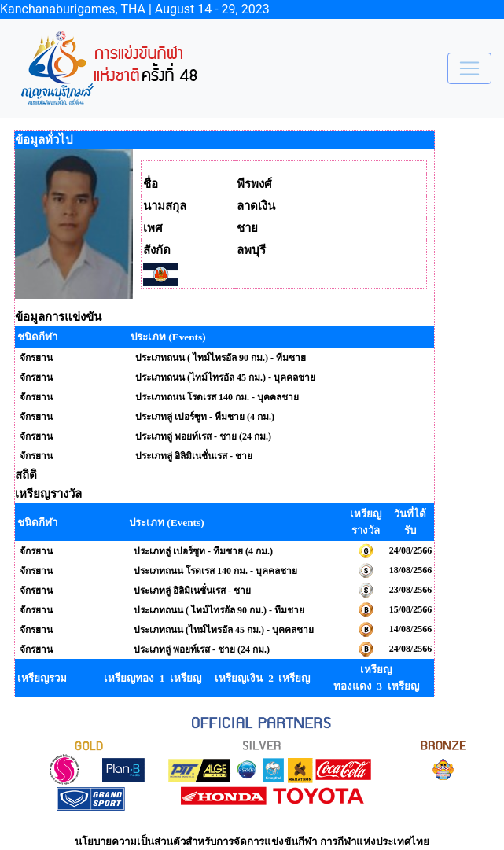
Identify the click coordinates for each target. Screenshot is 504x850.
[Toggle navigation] (469, 68)
